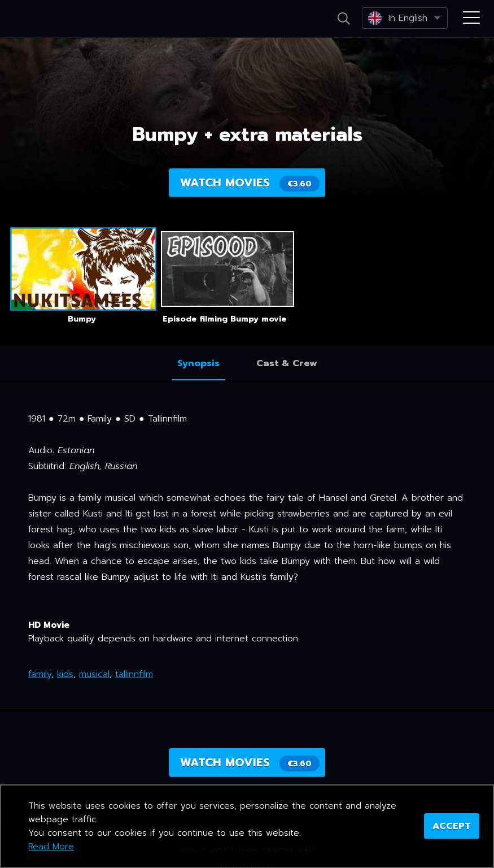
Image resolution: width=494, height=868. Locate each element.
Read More (51, 847)
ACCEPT (452, 826)
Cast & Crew (287, 363)
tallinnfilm (134, 674)
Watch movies (250, 183)
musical (94, 674)
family (40, 674)
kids (65, 674)
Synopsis (198, 363)
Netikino (56, 19)
